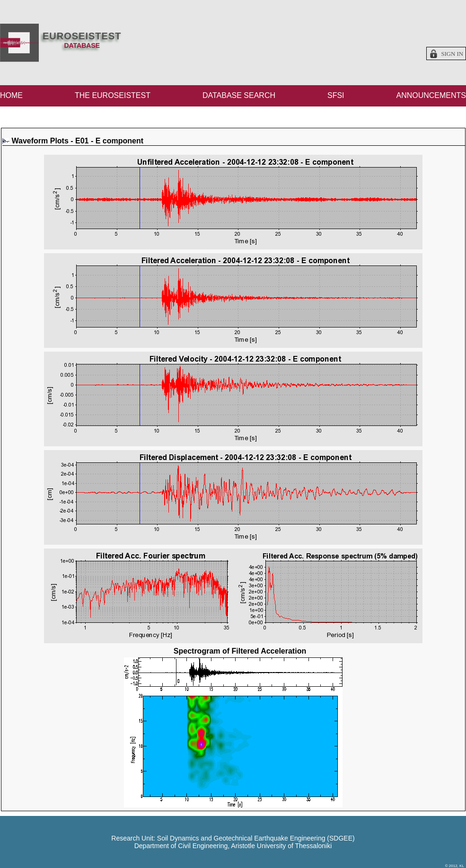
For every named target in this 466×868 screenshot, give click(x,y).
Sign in (452, 54)
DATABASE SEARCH (239, 95)
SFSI (336, 95)
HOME (11, 95)
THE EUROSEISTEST (113, 95)
